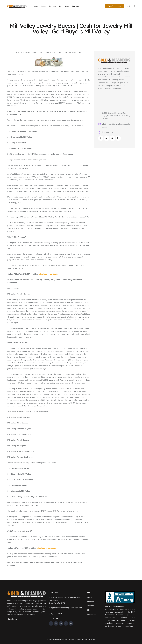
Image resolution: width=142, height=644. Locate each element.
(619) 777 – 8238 (108, 132)
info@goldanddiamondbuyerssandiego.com (66, 608)
